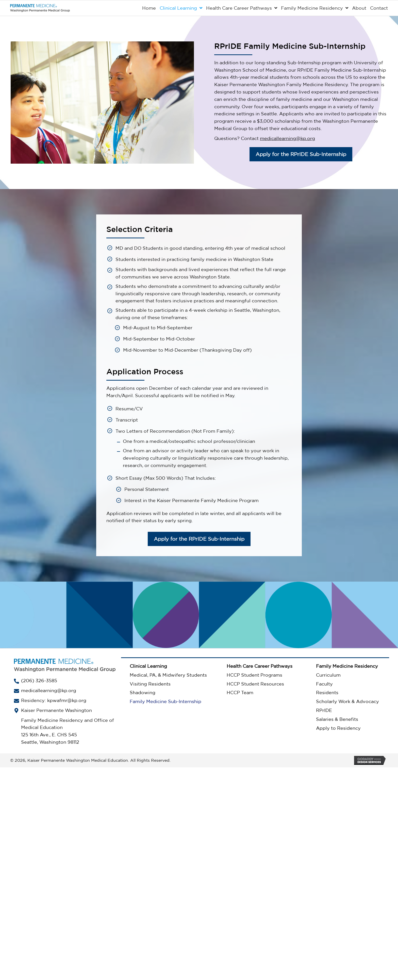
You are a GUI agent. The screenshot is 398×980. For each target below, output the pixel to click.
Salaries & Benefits (337, 719)
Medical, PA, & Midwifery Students (168, 675)
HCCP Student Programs (254, 675)
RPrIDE (324, 710)
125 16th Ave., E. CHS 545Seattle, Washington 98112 (50, 738)
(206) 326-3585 (39, 681)
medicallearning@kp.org (287, 138)
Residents (327, 693)
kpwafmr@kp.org (67, 700)
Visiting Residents (150, 684)
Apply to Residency (338, 728)
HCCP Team (240, 693)
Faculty (324, 684)
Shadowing (143, 693)
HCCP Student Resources (255, 684)
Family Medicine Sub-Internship (165, 701)
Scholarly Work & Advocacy (347, 701)
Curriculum (328, 675)
